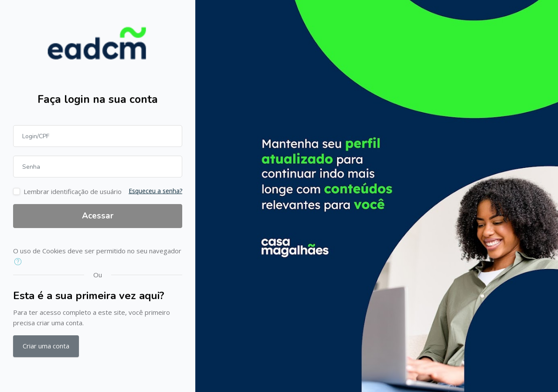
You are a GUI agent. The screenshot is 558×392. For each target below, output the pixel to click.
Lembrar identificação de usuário (73, 191)
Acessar (98, 216)
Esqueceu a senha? (155, 191)
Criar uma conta (46, 346)
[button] (20, 262)
